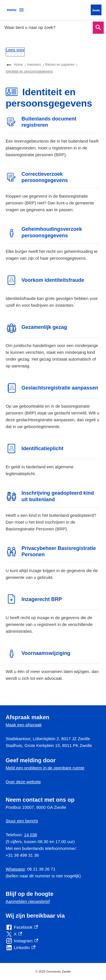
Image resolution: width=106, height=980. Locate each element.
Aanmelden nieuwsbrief (28, 901)
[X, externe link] (14, 934)
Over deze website (23, 782)
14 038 (31, 835)
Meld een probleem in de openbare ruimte (45, 768)
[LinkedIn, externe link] (20, 948)
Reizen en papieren (60, 65)
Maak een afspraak (24, 725)
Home (18, 65)
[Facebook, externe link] (22, 927)
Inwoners (34, 65)
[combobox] (47, 27)
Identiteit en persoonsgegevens (29, 71)
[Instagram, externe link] (22, 941)
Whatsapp (15, 869)
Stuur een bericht (22, 821)
